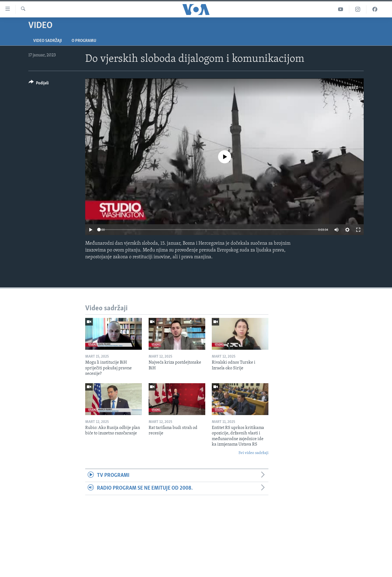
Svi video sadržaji (253, 453)
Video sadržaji (48, 41)
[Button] (39, 84)
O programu (84, 41)
